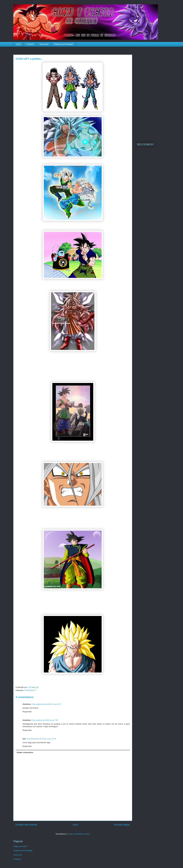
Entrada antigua (122, 825)
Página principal (20, 846)
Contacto (30, 44)
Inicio (19, 44)
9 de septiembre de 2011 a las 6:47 (46, 704)
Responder (27, 712)
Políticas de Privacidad (63, 44)
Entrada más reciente (26, 825)
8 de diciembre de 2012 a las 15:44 (41, 739)
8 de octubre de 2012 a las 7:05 (45, 720)
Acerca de (44, 44)
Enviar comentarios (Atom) (79, 834)
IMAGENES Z (30, 690)
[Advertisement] (153, 93)
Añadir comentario (25, 752)
